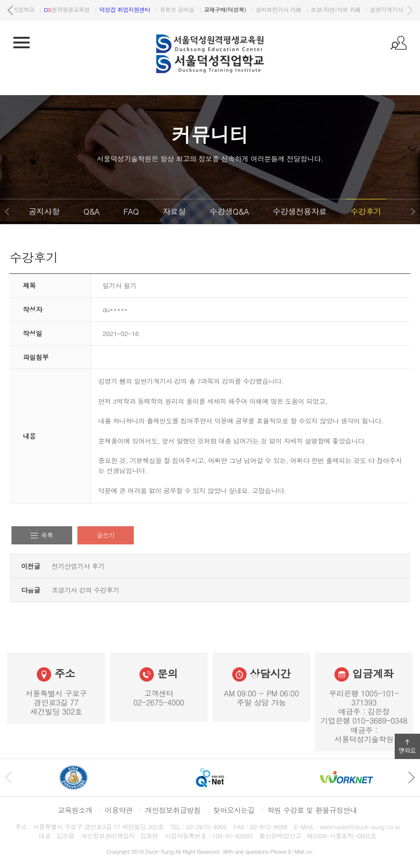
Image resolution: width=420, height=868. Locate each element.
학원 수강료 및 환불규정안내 (312, 810)
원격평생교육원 (103, 9)
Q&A (91, 211)
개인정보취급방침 (173, 810)
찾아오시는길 (234, 810)
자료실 (174, 211)
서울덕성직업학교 (45, 9)
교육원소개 (75, 810)
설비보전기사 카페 (314, 9)
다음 (409, 11)
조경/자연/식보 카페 (371, 9)
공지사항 (44, 211)
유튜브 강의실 (213, 9)
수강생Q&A (229, 211)
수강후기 (366, 211)
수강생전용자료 (300, 211)
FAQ (131, 211)
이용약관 (118, 810)
